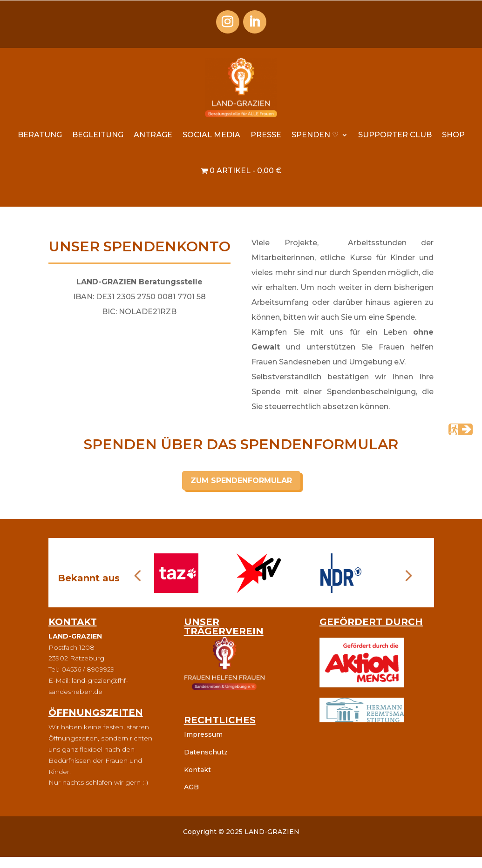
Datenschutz (206, 752)
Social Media (211, 135)
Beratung (40, 135)
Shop (453, 135)
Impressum (203, 734)
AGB (191, 787)
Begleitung (98, 135)
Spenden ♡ (315, 135)
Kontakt (197, 770)
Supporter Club (395, 135)
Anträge (153, 135)
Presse (266, 135)
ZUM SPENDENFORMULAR (241, 481)
